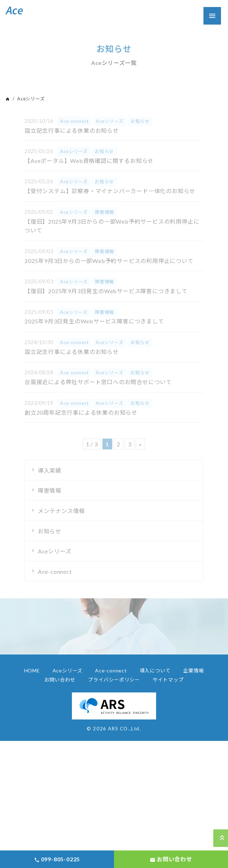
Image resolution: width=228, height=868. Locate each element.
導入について (155, 670)
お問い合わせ (60, 680)
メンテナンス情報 (61, 511)
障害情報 (50, 490)
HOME (32, 670)
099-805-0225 (57, 859)
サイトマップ (168, 680)
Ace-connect (55, 571)
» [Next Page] (140, 444)
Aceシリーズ (55, 551)
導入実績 (50, 470)
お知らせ (50, 531)
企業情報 (193, 670)
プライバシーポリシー (114, 680)
